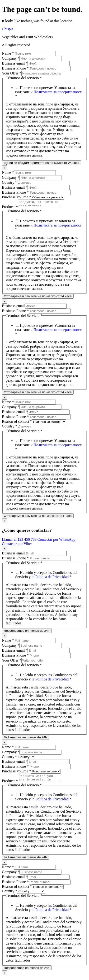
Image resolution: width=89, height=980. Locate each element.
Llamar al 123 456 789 (20, 541)
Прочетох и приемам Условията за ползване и (48, 92)
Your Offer (12, 73)
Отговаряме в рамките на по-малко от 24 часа (38, 298)
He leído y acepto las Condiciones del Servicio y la (46, 576)
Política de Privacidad (52, 578)
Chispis (8, 29)
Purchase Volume (16, 197)
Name (8, 53)
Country (9, 182)
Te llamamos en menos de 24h (25, 739)
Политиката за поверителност (57, 92)
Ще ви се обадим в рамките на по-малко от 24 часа (42, 163)
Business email (15, 63)
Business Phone (15, 68)
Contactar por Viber (17, 545)
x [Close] (5, 168)
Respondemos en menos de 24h (27, 632)
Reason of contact (17, 423)
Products (10, 208)
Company (11, 58)
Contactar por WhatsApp (56, 541)
